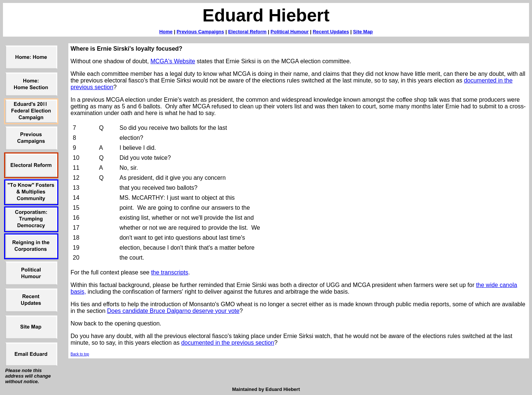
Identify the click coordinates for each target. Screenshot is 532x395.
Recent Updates (331, 32)
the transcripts (170, 272)
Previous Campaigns (200, 32)
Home (166, 32)
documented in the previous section (228, 343)
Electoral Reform (247, 32)
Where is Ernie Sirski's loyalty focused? (127, 49)
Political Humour (289, 32)
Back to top (80, 354)
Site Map (363, 32)
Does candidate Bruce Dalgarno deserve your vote (173, 311)
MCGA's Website (173, 61)
